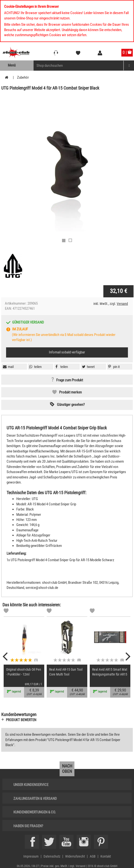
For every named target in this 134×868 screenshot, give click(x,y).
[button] (113, 367)
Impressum (31, 856)
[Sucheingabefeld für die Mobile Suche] (79, 66)
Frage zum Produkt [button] (70, 380)
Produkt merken (70, 392)
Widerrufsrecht (75, 856)
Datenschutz (52, 856)
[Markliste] (6, 611)
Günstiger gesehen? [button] (71, 405)
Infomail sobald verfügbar (67, 352)
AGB (93, 856)
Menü (12, 65)
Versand (122, 304)
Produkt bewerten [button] (21, 720)
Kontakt (106, 856)
